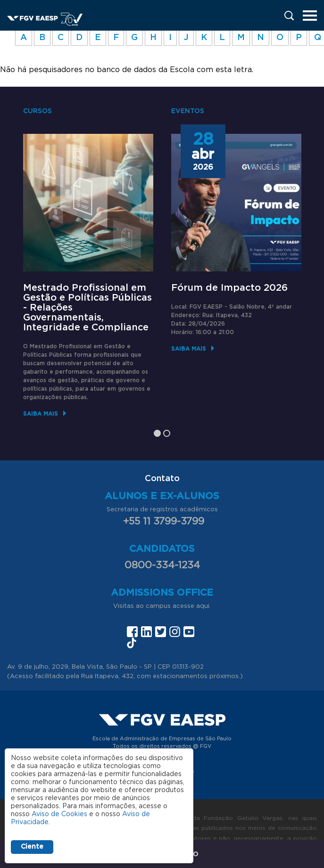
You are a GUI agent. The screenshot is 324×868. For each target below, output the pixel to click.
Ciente (32, 847)
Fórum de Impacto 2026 (229, 288)
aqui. (204, 606)
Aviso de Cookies (59, 814)
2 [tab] (167, 433)
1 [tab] (157, 433)
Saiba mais (41, 414)
